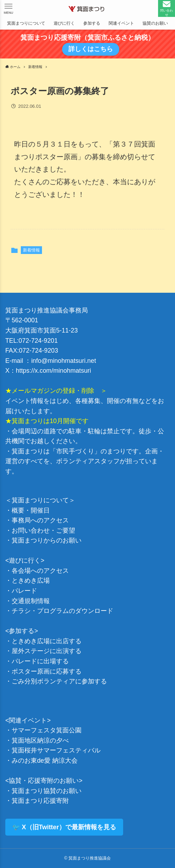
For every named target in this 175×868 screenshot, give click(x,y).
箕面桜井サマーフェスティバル (56, 750)
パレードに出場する (40, 661)
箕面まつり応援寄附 (40, 801)
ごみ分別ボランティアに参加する (59, 681)
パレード (24, 591)
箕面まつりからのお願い (47, 540)
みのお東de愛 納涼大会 (45, 761)
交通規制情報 (31, 601)
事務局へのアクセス (40, 520)
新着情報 (31, 250)
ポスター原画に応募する (47, 671)
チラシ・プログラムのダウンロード (62, 611)
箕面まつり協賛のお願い (47, 791)
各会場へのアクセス (40, 571)
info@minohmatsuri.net (64, 361)
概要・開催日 (31, 510)
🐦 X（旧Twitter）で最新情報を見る (64, 827)
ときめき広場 (31, 581)
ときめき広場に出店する (47, 641)
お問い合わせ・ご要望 (43, 531)
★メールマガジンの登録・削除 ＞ (56, 391)
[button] (8, 8)
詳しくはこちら (90, 49)
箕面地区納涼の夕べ (40, 740)
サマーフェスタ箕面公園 (47, 730)
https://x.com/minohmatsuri (53, 371)
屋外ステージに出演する (47, 651)
